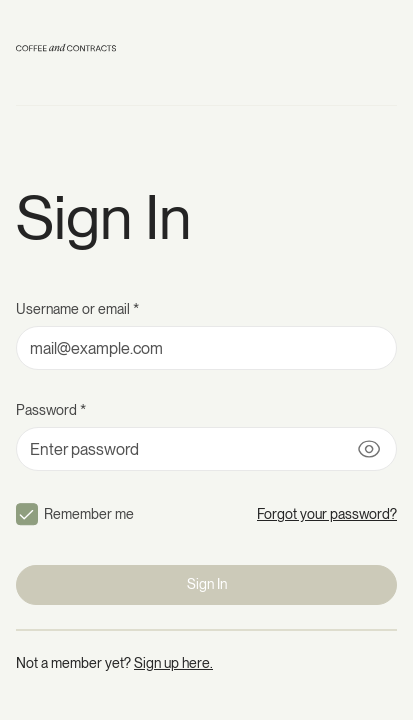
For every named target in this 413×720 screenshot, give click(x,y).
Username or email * (77, 309)
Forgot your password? (327, 514)
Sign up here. (173, 663)
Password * (51, 410)
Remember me (89, 514)
